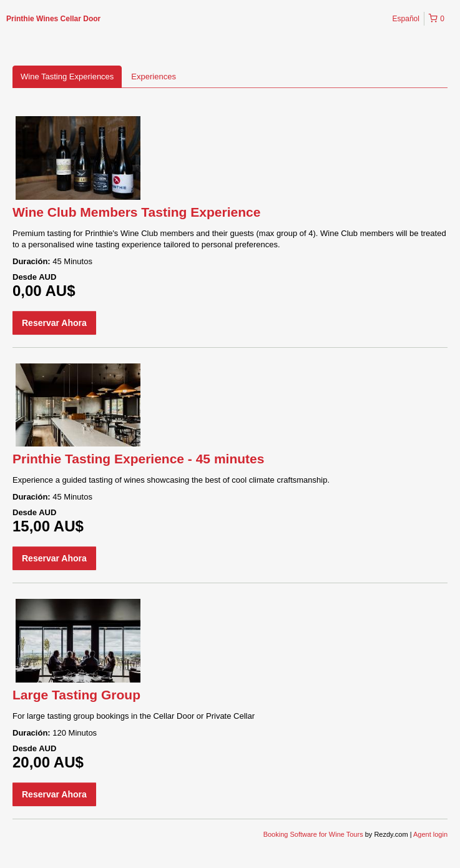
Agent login (430, 834)
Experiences (154, 76)
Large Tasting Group (76, 695)
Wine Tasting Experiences (67, 76)
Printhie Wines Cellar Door (53, 19)
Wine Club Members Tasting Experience (136, 212)
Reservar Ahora (54, 323)
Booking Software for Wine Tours (314, 834)
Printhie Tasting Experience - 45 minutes (138, 459)
